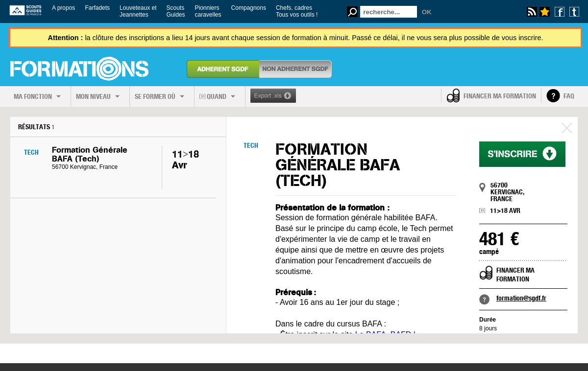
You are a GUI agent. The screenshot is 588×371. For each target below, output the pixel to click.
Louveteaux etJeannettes (138, 11)
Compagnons (249, 8)
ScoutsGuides (175, 11)
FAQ (569, 96)
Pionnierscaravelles (208, 11)
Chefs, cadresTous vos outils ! (297, 11)
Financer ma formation (500, 96)
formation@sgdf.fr (521, 298)
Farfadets (97, 8)
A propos (63, 8)
